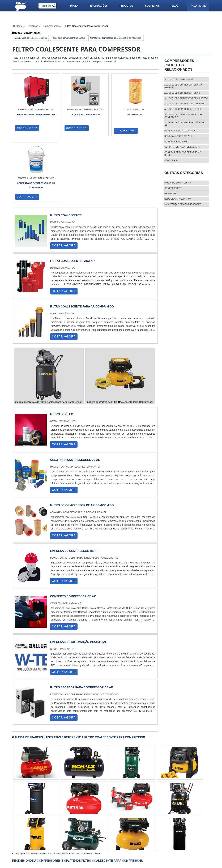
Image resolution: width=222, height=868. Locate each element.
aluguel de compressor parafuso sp (185, 124)
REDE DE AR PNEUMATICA (178, 199)
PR (58, 806)
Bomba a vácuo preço (177, 142)
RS (71, 806)
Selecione (21, 806)
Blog (175, 6)
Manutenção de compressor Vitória (31, 38)
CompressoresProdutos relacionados (179, 65)
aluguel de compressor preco (183, 109)
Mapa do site (150, 839)
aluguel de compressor (179, 79)
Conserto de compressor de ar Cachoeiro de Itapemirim (116, 38)
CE (91, 806)
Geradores (171, 194)
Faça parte (198, 6)
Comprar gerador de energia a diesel (183, 154)
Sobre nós (152, 6)
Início (74, 6)
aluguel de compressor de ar (182, 93)
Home (145, 827)
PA (117, 806)
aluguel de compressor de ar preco (186, 98)
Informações (99, 6)
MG (38, 806)
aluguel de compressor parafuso (185, 104)
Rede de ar (171, 160)
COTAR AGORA (27, 131)
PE (78, 806)
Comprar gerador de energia (182, 147)
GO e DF (100, 806)
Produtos (126, 6)
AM (110, 806)
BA (84, 806)
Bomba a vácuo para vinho (180, 131)
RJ (31, 806)
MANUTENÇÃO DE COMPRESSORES (183, 204)
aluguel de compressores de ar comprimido (184, 116)
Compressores (173, 188)
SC (64, 806)
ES (45, 806)
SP (51, 806)
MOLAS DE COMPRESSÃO (178, 183)
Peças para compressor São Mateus (69, 38)
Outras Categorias (184, 173)
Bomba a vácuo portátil (178, 136)
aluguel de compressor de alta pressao (183, 86)
